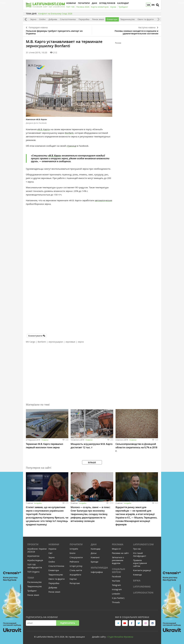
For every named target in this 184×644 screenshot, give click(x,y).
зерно (81, 342)
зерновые (70, 342)
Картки (73, 579)
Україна (52, 549)
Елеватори (112, 19)
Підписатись (68, 623)
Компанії (95, 557)
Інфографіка (97, 572)
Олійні (42, 19)
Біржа (137, 581)
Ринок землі (98, 19)
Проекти (33, 544)
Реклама (118, 544)
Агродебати (75, 575)
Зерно (33, 19)
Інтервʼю (38, 503)
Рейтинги (74, 562)
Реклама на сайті (120, 553)
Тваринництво (127, 19)
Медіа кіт (116, 549)
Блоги (73, 553)
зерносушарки (56, 342)
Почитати (76, 544)
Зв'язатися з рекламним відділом (118, 560)
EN (153, 5)
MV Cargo (30, 342)
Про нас (137, 549)
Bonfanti (69, 133)
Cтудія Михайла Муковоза (120, 637)
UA (148, 5)
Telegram (116, 585)
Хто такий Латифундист (140, 555)
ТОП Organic (34, 572)
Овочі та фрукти (146, 19)
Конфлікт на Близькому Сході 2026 (55, 14)
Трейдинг (32, 591)
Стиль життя (76, 570)
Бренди (95, 562)
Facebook (116, 576)
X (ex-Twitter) (118, 598)
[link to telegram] (118, 623)
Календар (96, 549)
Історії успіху (76, 566)
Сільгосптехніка (68, 19)
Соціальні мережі (118, 571)
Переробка (84, 19)
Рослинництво (34, 582)
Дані (94, 544)
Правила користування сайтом (140, 563)
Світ (50, 553)
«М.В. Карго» (44, 129)
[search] (158, 5)
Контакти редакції (142, 570)
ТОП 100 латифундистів (35, 566)
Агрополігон (33, 556)
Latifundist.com (143, 544)
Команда (137, 575)
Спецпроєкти (76, 557)
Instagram (117, 589)
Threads (116, 602)
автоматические (104, 200)
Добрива (53, 19)
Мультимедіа (99, 568)
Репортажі (75, 583)
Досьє (94, 553)
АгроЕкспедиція (35, 560)
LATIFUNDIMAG (142, 587)
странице (71, 146)
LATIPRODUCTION (143, 593)
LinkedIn (116, 594)
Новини (45, 440)
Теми (31, 578)
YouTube (116, 581)
